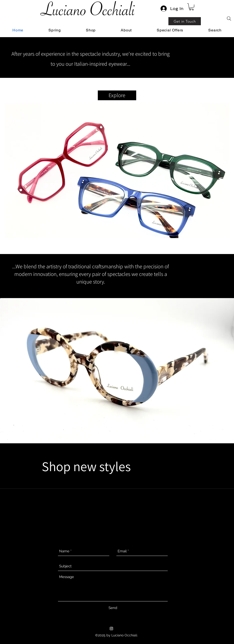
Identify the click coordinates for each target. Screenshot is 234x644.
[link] (191, 7)
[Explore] (117, 95)
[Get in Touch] (185, 21)
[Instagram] (111, 629)
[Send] (113, 608)
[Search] (229, 19)
